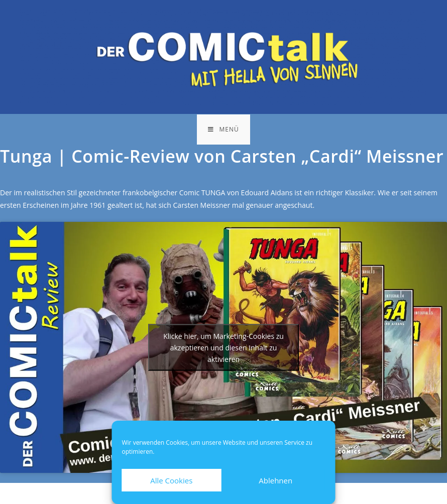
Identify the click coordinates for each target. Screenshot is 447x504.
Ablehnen (275, 480)
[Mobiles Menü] (223, 130)
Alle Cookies (171, 480)
